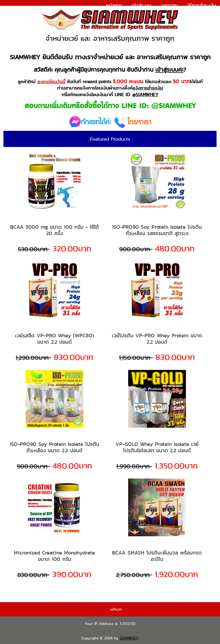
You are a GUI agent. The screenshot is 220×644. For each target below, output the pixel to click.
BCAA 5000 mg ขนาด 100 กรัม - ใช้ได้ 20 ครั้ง (55, 230)
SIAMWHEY (129, 638)
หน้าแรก (114, 5)
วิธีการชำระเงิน (202, 5)
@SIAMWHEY (145, 95)
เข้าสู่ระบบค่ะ (169, 70)
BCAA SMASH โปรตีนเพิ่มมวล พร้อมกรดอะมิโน (157, 556)
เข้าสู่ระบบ (142, 5)
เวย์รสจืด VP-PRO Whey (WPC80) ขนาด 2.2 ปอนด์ (55, 339)
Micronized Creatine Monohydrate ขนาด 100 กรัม (54, 556)
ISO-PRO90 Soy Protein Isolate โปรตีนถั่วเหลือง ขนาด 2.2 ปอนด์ (55, 447)
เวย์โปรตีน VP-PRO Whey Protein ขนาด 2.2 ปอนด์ (157, 339)
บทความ (169, 5)
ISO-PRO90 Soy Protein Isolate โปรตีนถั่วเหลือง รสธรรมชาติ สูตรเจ (157, 230)
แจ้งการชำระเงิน (200, 13)
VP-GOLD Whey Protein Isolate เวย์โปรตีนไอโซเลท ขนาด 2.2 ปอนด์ (157, 447)
